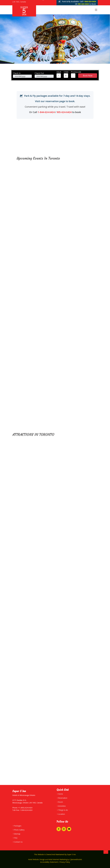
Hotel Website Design (36, 859)
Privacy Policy (65, 862)
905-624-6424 (84, 4)
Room (61, 802)
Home (61, 794)
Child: (66, 72)
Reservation (63, 798)
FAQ (16, 838)
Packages (18, 826)
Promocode (76, 72)
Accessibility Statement (49, 862)
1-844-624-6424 (90, 1)
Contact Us (18, 842)
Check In (17, 73)
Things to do (63, 810)
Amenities (62, 806)
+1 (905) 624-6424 (25, 808)
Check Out (39, 73)
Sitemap (17, 834)
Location (62, 814)
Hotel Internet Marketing (58, 859)
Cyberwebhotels (76, 859)
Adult (59, 72)
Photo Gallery (19, 830)
